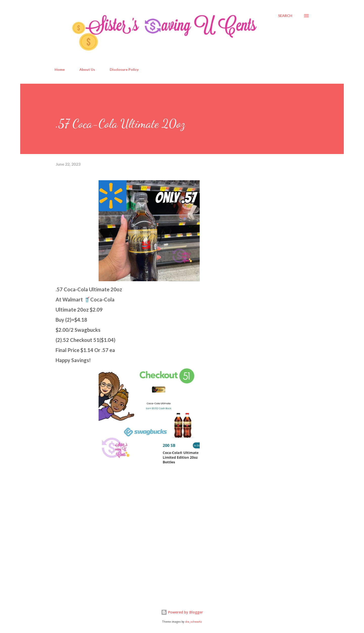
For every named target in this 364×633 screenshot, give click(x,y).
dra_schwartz (194, 622)
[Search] (285, 16)
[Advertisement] (94, 535)
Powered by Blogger (182, 612)
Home (60, 69)
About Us (87, 69)
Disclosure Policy (124, 69)
